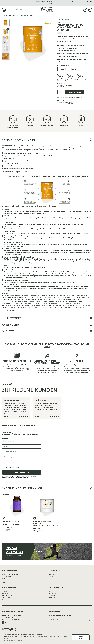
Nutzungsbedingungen (22, 478)
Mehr (5, 413)
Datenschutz (53, 596)
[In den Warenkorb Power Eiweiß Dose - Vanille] (34, 518)
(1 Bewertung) (16, 521)
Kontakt (4, 592)
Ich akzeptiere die (11, 467)
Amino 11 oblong (11, 524)
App (3, 582)
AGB (17, 467)
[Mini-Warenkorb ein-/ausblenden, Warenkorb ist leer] (90, 10)
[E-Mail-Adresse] (61, 551)
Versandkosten (7, 596)
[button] (66, 20)
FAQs (4, 599)
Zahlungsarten (6, 597)
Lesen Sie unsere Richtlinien (13, 641)
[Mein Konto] (85, 10)
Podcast (4, 580)
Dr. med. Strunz (7, 576)
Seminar (52, 574)
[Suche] (33, 10)
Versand (70, 85)
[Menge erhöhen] (63, 92)
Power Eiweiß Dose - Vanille (47, 526)
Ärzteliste (5, 594)
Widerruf (52, 597)
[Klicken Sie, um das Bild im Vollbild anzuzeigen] (33, 41)
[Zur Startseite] (47, 10)
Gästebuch (52, 576)
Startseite (4, 16)
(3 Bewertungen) (47, 521)
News (4, 578)
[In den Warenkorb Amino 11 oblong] (4, 518)
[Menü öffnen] (4, 10)
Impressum (52, 594)
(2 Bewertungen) (71, 20)
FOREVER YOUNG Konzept (11, 574)
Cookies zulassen (81, 637)
